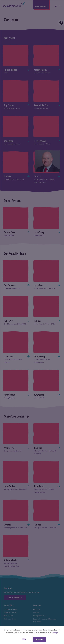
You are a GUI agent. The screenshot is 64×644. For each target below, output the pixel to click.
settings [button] (55, 633)
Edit (24, 639)
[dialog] (32, 322)
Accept (39, 639)
